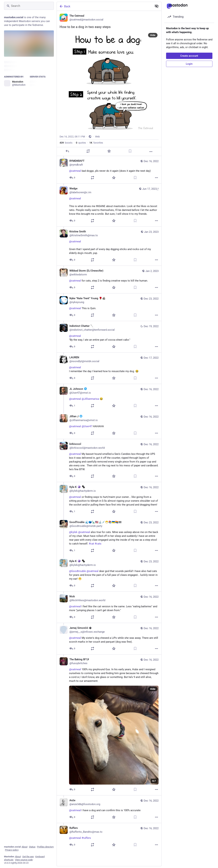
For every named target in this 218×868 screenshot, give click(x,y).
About (25, 847)
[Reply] (67, 151)
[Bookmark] (130, 151)
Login (189, 64)
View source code (24, 860)
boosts (66, 143)
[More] (151, 152)
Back (65, 6)
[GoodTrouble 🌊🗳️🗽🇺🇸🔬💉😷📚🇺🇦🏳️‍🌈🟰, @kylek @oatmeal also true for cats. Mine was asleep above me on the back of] (109, 537)
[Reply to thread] (72, 178)
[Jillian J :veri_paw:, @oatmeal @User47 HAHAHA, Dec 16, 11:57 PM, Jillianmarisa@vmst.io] (109, 425)
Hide (153, 35)
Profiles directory (45, 847)
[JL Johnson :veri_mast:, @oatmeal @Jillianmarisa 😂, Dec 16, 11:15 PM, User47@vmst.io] (109, 398)
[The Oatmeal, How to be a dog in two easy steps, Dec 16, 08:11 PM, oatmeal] (109, 83)
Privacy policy (12, 850)
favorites (96, 143)
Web (97, 137)
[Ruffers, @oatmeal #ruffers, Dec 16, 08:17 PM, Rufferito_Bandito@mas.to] (109, 837)
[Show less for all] (157, 6)
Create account (189, 56)
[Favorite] (109, 151)
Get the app (28, 857)
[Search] (29, 6)
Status (32, 847)
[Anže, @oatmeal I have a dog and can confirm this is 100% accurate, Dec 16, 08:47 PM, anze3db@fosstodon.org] (109, 809)
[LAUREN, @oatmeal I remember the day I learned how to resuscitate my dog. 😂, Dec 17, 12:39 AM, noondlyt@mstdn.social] (109, 368)
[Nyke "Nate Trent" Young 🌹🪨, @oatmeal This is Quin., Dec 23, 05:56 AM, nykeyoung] (109, 307)
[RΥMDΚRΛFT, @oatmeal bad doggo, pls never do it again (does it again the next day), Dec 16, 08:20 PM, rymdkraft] (109, 170)
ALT (154, 781)
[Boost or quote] (88, 151)
